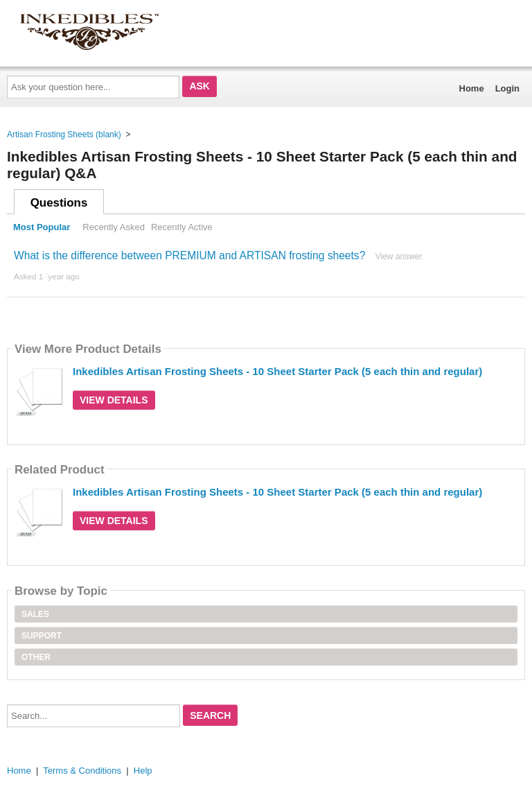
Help (143, 771)
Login (507, 88)
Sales (35, 614)
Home (472, 88)
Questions (59, 203)
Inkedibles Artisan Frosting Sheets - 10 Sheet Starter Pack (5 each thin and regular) (277, 371)
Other (36, 657)
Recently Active (182, 227)
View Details (114, 400)
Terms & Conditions (82, 771)
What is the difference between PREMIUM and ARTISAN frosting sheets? (189, 255)
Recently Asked (114, 227)
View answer (399, 257)
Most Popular (42, 227)
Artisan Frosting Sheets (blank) (64, 134)
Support (42, 636)
